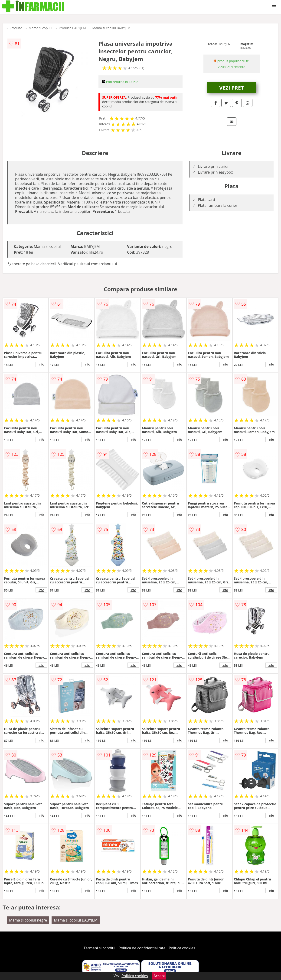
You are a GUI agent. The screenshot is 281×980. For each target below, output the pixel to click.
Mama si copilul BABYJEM (111, 28)
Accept (159, 976)
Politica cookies (182, 948)
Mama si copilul (40, 28)
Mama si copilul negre (28, 920)
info (41, 364)
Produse (16, 28)
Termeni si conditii (100, 948)
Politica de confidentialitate (142, 948)
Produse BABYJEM (72, 28)
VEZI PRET (232, 87)
